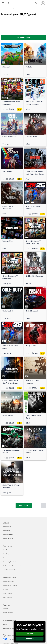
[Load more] (24, 506)
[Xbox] (7, 9)
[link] (12, 60)
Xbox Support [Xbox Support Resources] (7, 554)
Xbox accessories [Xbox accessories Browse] (8, 538)
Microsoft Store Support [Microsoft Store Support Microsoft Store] (10, 585)
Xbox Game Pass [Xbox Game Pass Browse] (8, 534)
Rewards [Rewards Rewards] (6, 609)
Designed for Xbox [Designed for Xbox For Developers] (9, 628)
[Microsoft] (23, 2)
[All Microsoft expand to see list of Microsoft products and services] (3, 3)
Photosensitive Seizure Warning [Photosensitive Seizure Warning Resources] (13, 566)
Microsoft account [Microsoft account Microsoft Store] (8, 581)
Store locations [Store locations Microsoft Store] (8, 597)
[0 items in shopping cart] (37, 3)
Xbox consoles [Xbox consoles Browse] (7, 526)
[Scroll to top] (44, 506)
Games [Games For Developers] (5, 624)
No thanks (30, 639)
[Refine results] (24, 37)
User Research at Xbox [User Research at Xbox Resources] (10, 570)
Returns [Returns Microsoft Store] (5, 589)
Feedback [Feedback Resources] (6, 558)
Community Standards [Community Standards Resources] (10, 562)
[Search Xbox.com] (9, 3)
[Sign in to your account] (43, 3)
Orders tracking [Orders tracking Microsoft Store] (8, 593)
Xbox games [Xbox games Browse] (7, 530)
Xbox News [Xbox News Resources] (6, 550)
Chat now (30, 634)
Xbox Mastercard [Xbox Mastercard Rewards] (8, 613)
